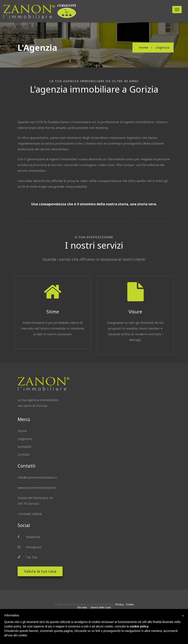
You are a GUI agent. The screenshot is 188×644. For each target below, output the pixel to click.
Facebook (29, 537)
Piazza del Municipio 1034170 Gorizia (35, 501)
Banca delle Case (101, 607)
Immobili (24, 447)
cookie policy (139, 626)
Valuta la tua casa (40, 571)
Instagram (29, 547)
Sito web (82, 607)
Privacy (120, 605)
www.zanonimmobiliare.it (37, 488)
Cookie (130, 605)
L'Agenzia (25, 439)
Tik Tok (27, 557)
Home (143, 47)
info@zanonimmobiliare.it (37, 477)
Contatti (24, 454)
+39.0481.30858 (30, 514)
